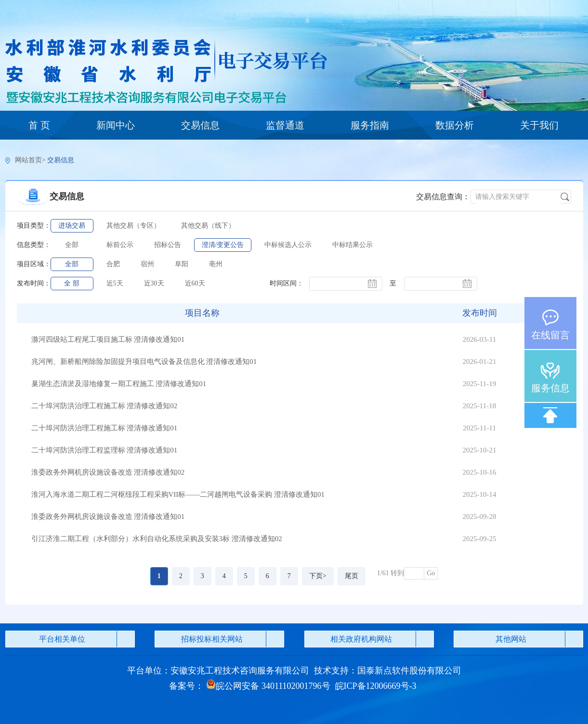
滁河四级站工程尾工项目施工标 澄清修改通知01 (108, 339)
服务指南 (370, 125)
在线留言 (550, 335)
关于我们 (539, 125)
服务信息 (550, 388)
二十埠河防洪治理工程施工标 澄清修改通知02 (105, 406)
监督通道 (285, 125)
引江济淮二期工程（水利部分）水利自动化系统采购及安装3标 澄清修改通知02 (157, 539)
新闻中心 (116, 125)
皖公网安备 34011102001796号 (268, 686)
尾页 (352, 576)
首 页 (39, 125)
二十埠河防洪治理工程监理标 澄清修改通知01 (105, 450)
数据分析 (455, 125)
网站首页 (28, 160)
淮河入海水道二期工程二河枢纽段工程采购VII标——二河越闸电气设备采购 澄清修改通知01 (178, 494)
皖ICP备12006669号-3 (376, 686)
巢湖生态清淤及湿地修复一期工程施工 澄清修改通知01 (119, 384)
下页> (318, 576)
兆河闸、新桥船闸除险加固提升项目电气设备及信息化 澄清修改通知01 (144, 362)
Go (431, 573)
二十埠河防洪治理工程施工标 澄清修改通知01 (105, 428)
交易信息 (200, 125)
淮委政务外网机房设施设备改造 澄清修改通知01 (108, 517)
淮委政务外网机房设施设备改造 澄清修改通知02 (108, 472)
